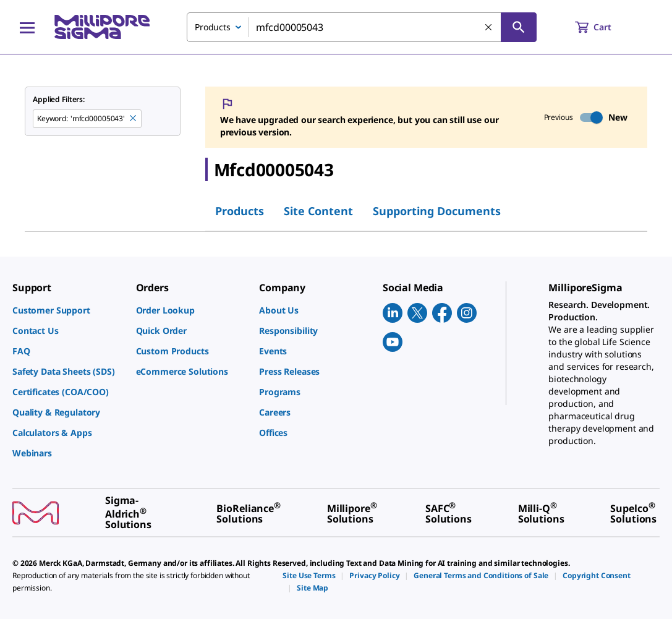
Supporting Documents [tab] (437, 211)
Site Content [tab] (318, 211)
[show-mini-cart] (604, 27)
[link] (68, 310)
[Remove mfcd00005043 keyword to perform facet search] (134, 119)
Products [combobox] (213, 27)
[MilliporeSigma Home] (102, 27)
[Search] (519, 27)
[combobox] (362, 27)
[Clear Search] (489, 28)
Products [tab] (240, 211)
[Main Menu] (27, 27)
